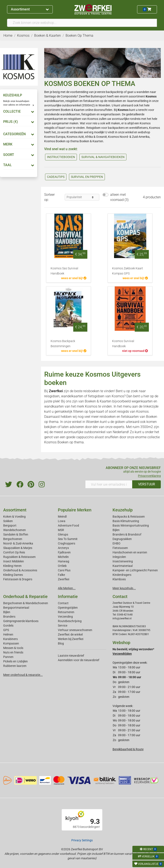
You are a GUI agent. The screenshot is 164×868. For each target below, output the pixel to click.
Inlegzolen (119, 557)
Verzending (65, 617)
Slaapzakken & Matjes (18, 548)
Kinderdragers (122, 575)
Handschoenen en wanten (130, 552)
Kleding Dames (13, 575)
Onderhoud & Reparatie (25, 597)
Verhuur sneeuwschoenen (75, 630)
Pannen (8, 657)
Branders (9, 617)
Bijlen (116, 530)
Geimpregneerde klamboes (21, 621)
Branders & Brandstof (127, 534)
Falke (61, 575)
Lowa (62, 521)
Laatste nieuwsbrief (71, 656)
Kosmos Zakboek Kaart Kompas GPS (128, 271)
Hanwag (64, 561)
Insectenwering (123, 561)
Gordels (8, 626)
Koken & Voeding (14, 517)
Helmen (8, 634)
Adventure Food (68, 525)
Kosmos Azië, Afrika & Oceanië (87, 137)
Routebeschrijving (70, 621)
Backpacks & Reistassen (129, 517)
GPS (6, 630)
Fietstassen (120, 548)
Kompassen (11, 643)
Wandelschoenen (15, 530)
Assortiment (30, 9)
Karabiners (10, 639)
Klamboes (119, 579)
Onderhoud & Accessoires (20, 570)
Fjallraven (64, 552)
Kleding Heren (12, 566)
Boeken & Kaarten (73, 110)
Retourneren (66, 612)
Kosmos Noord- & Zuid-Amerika (129, 137)
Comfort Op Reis (14, 552)
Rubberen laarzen (15, 666)
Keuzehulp (123, 510)
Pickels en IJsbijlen (15, 661)
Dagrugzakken (122, 539)
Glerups (63, 534)
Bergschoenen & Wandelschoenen (26, 603)
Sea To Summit (68, 539)
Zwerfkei (64, 579)
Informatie (68, 597)
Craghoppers (67, 543)
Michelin (63, 557)
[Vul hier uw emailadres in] (109, 484)
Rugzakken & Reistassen (19, 557)
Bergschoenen (13, 539)
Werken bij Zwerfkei (71, 639)
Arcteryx (63, 548)
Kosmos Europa (55, 137)
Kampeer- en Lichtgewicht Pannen (135, 570)
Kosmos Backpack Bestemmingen (63, 344)
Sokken (8, 521)
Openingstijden (68, 608)
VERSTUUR (147, 484)
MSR (61, 530)
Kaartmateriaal (123, 566)
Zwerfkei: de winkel (70, 634)
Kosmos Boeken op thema (61, 141)
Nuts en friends (13, 652)
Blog (61, 643)
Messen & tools (13, 648)
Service (63, 626)
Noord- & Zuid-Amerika (18, 543)
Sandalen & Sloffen (16, 534)
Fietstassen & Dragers (18, 579)
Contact (63, 603)
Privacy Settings (82, 840)
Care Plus (64, 570)
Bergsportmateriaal (16, 608)
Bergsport (10, 525)
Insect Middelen (14, 561)
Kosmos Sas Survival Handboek (64, 271)
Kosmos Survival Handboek (123, 344)
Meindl (62, 517)
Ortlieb (62, 566)
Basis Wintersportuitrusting (131, 525)
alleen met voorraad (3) (119, 197)
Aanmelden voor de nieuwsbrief (79, 660)
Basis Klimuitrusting (126, 521)
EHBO (116, 543)
